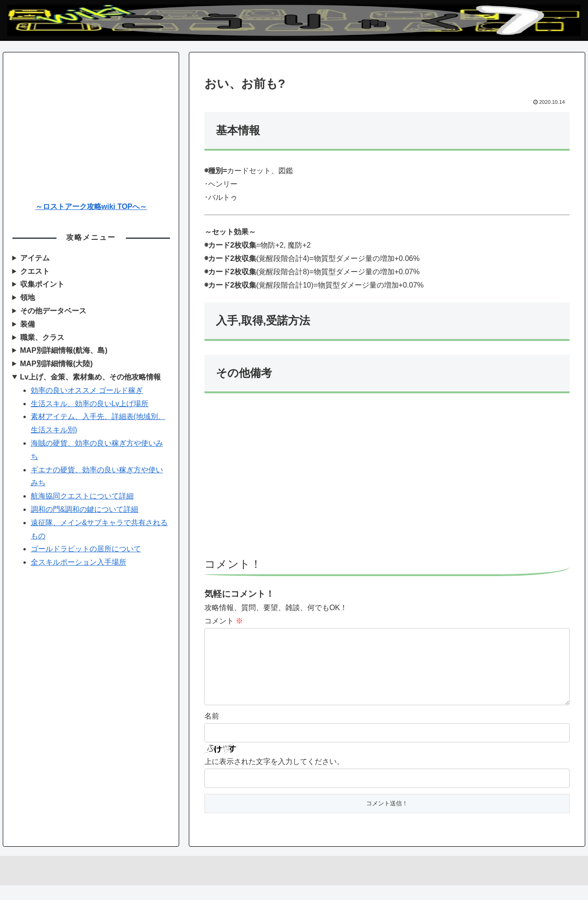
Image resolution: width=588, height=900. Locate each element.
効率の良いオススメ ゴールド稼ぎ (87, 390)
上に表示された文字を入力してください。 (274, 776)
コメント (224, 621)
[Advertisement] (387, 480)
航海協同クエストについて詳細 (82, 496)
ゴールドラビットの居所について (86, 549)
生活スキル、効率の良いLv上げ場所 (90, 404)
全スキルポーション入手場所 (79, 562)
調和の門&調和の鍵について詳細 (85, 509)
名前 (212, 731)
